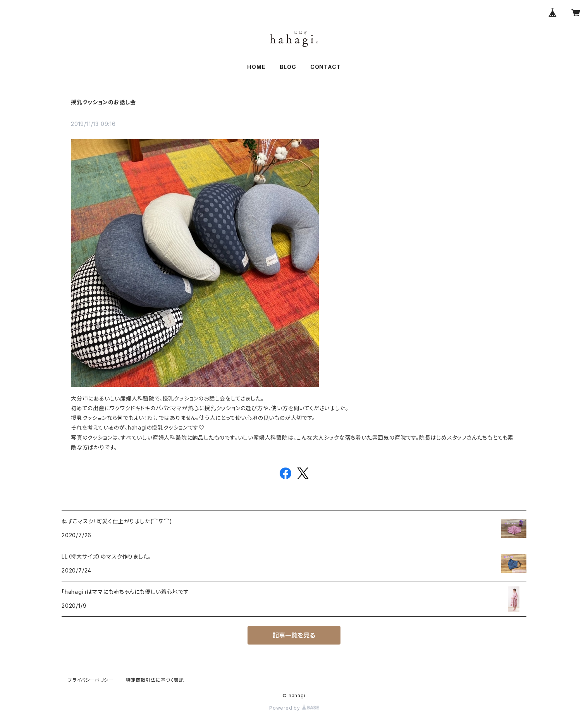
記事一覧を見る (294, 635)
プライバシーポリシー (91, 680)
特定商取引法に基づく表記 (155, 680)
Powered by (294, 708)
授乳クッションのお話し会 (103, 102)
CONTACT (326, 67)
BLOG (288, 67)
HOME (256, 67)
